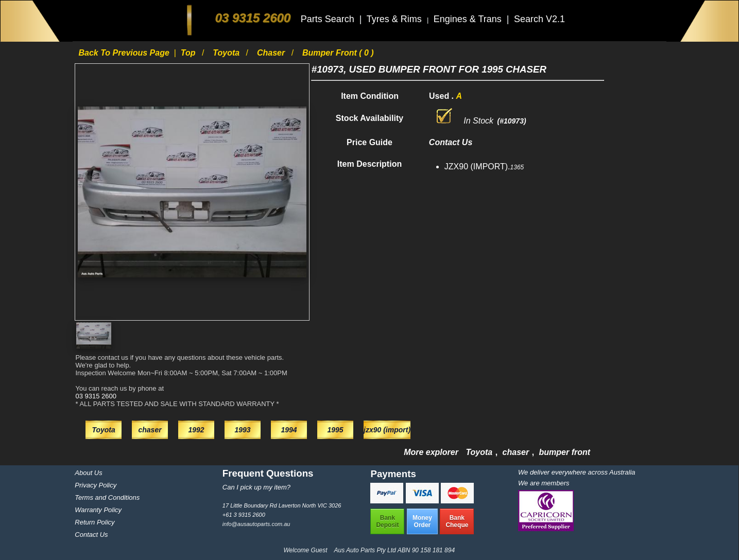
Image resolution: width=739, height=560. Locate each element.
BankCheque (457, 521)
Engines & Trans (469, 19)
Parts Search (329, 19)
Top (189, 53)
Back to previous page (125, 53)
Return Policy (94, 522)
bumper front (565, 452)
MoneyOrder (422, 521)
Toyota (227, 53)
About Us (88, 473)
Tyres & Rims (396, 19)
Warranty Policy (98, 510)
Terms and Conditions (107, 497)
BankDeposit (387, 521)
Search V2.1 (539, 19)
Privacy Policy (96, 485)
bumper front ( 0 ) (338, 53)
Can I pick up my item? (256, 487)
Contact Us (91, 535)
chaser (272, 53)
